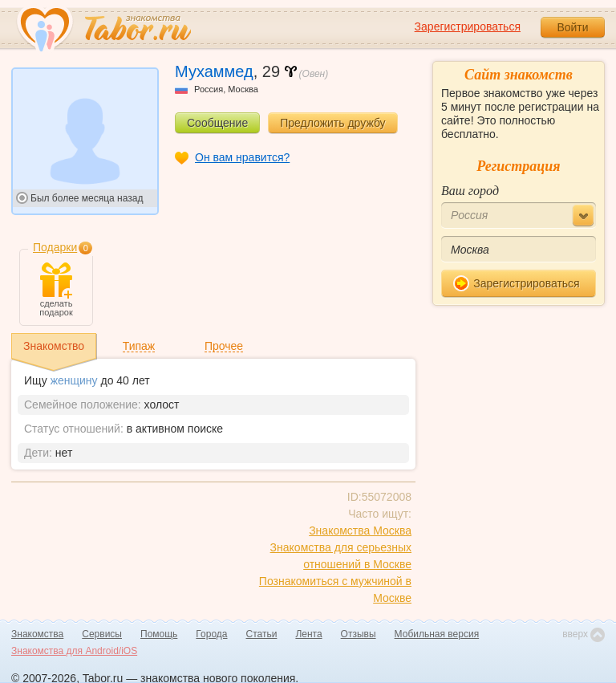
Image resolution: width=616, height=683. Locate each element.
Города (211, 634)
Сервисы (102, 634)
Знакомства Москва (360, 531)
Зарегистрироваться (468, 26)
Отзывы (359, 634)
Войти (572, 27)
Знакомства (37, 634)
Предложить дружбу (332, 123)
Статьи (262, 634)
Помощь (159, 634)
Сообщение (217, 123)
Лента (308, 634)
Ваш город (470, 191)
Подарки (55, 247)
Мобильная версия (437, 634)
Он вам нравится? (242, 157)
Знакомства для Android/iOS (74, 651)
